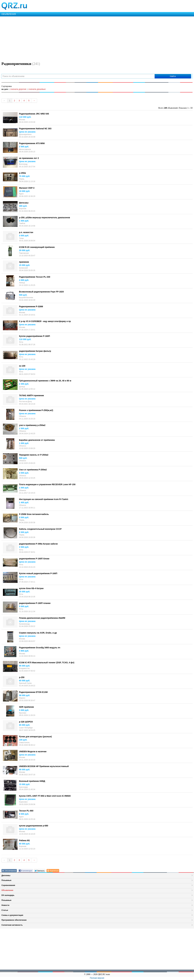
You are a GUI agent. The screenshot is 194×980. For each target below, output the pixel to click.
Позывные (6, 880)
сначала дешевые (37, 89)
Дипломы (6, 875)
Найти (173, 76)
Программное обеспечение (14, 920)
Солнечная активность (12, 925)
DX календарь (8, 895)
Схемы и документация (12, 915)
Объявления (7, 890)
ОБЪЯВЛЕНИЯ (9, 14)
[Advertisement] (88, 38)
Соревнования (8, 885)
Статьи (5, 910)
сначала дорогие (18, 89)
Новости (5, 905)
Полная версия (97, 978)
